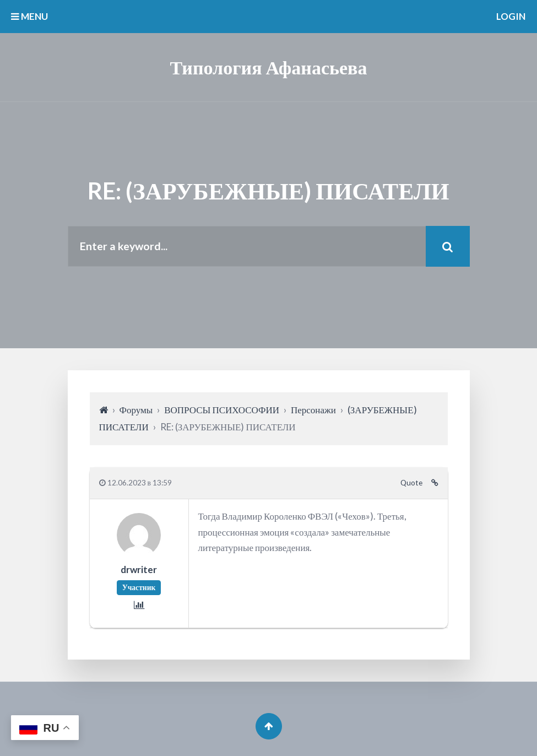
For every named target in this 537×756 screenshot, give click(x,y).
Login (511, 16)
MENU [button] (29, 16)
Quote (411, 483)
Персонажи (313, 410)
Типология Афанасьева (269, 67)
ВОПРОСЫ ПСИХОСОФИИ (222, 410)
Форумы (136, 410)
